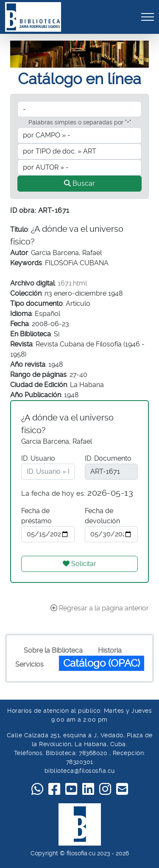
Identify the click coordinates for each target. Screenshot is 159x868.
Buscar (79, 183)
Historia (110, 650)
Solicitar (79, 564)
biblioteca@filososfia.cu (80, 771)
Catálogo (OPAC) (102, 663)
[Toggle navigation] (148, 17)
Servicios (29, 664)
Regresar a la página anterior (100, 608)
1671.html (72, 283)
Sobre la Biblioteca (53, 650)
